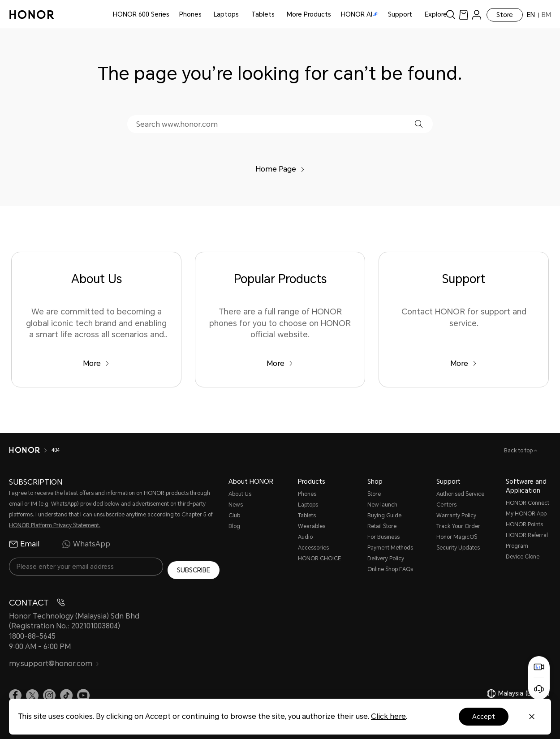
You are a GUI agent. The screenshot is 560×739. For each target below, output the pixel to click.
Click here (388, 716)
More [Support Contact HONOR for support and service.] (463, 363)
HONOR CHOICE (319, 559)
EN (531, 15)
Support (400, 14)
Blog (234, 526)
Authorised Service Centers (460, 499)
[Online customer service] (539, 689)
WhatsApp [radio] (86, 544)
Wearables (312, 526)
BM (546, 15)
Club (234, 516)
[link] (464, 15)
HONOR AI (360, 14)
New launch (382, 505)
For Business (383, 537)
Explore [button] (436, 14)
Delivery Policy (386, 559)
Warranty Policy (456, 516)
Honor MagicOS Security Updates (458, 542)
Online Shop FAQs (390, 569)
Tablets (263, 14)
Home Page (280, 169)
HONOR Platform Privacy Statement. (55, 525)
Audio (305, 537)
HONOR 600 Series (141, 14)
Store (505, 15)
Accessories (313, 548)
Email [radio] (24, 544)
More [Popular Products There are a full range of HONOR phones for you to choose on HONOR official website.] (280, 363)
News (236, 505)
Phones (190, 14)
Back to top (519, 451)
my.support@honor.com (54, 660)
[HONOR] (24, 450)
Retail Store (382, 526)
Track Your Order (458, 526)
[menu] (477, 15)
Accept (484, 717)
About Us (240, 494)
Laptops (226, 14)
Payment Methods (390, 548)
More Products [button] (309, 14)
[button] (419, 124)
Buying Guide (384, 516)
